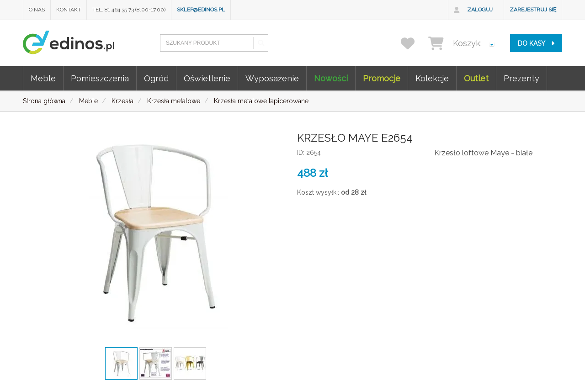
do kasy (536, 43)
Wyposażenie (272, 78)
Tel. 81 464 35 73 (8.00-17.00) (129, 10)
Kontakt (69, 10)
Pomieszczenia (100, 78)
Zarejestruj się (533, 10)
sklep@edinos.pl (201, 10)
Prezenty (521, 78)
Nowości (331, 78)
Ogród (156, 78)
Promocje (382, 78)
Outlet (476, 78)
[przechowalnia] (413, 43)
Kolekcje (432, 78)
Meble (43, 78)
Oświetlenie (207, 78)
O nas (37, 10)
